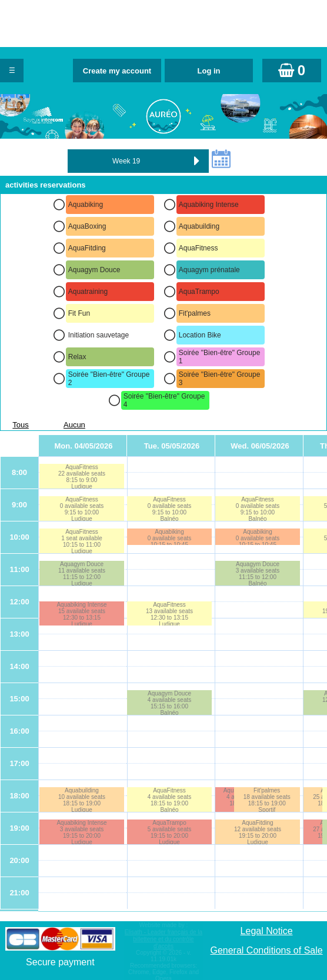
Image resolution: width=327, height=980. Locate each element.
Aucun (74, 425)
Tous (20, 425)
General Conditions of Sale (266, 950)
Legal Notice (267, 931)
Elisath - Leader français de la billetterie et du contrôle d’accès (163, 939)
